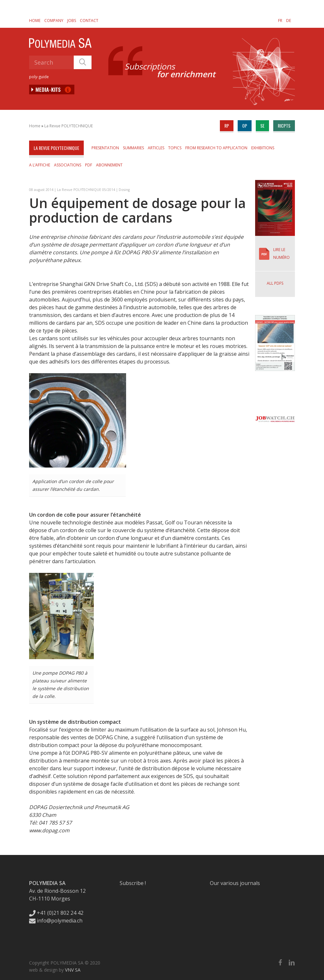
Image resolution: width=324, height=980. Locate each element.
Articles (156, 148)
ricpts (284, 126)
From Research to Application (216, 148)
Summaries (133, 148)
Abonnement (109, 165)
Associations (68, 165)
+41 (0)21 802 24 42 (56, 913)
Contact (89, 21)
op (245, 126)
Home (35, 21)
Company (54, 21)
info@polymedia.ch (56, 921)
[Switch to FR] (280, 20)
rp (227, 126)
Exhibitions (263, 148)
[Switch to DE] (289, 20)
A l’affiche (40, 165)
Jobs (72, 21)
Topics (175, 148)
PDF (89, 165)
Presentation (105, 148)
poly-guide (39, 77)
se (262, 126)
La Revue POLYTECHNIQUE (69, 126)
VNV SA (73, 970)
